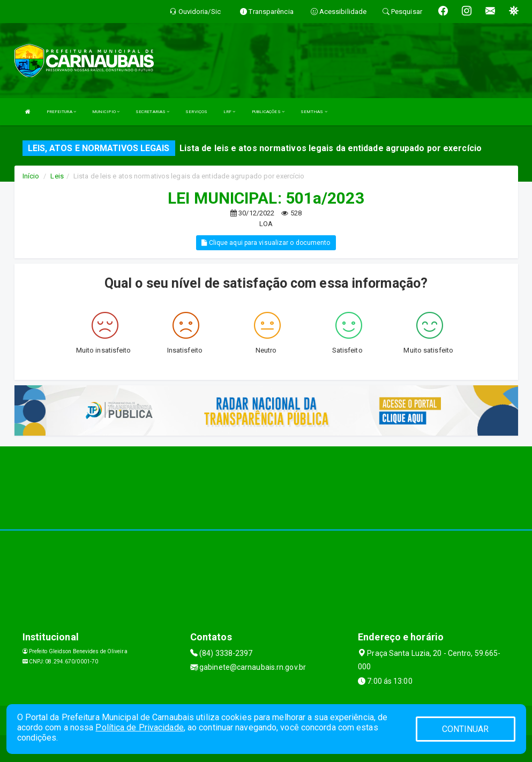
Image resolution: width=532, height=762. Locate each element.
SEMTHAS (314, 112)
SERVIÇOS (196, 112)
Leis (57, 176)
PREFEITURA (61, 112)
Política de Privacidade (139, 727)
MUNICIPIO (106, 112)
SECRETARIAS (152, 112)
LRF (230, 112)
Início (31, 176)
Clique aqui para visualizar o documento (266, 243)
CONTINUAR (466, 729)
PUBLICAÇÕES (268, 112)
